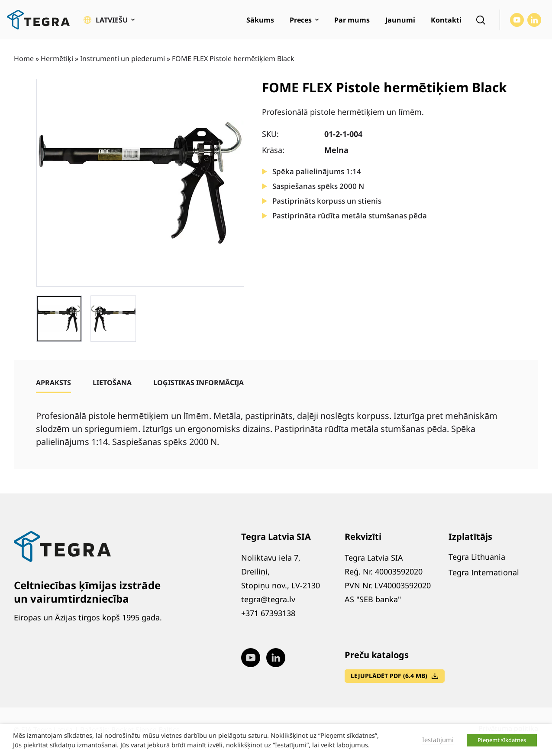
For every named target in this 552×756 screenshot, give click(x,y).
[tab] (53, 383)
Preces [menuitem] (301, 20)
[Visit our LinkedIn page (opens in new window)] (534, 20)
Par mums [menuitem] (352, 20)
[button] (109, 20)
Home (24, 58)
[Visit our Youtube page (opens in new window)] (517, 20)
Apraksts (53, 383)
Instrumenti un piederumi (123, 58)
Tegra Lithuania (477, 557)
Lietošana (112, 383)
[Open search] (481, 20)
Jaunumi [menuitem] (400, 20)
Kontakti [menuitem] (446, 20)
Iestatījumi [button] (438, 740)
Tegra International (484, 572)
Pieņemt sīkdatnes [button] (502, 740)
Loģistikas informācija (199, 383)
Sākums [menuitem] (260, 20)
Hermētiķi (57, 58)
